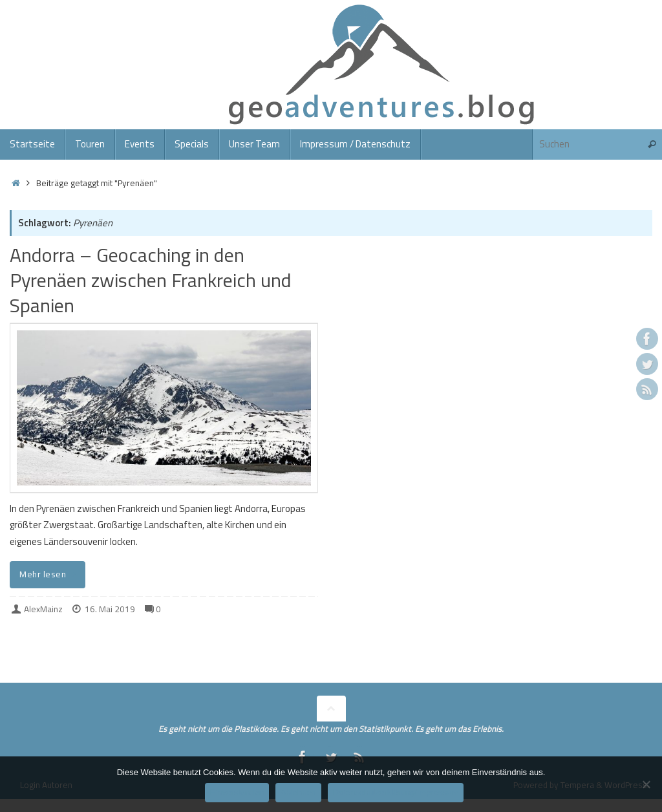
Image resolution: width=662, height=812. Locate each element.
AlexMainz (43, 609)
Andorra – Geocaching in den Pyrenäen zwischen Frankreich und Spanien (151, 280)
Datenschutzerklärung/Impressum (396, 792)
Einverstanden (237, 792)
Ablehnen (298, 792)
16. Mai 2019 (110, 609)
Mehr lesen (50, 574)
